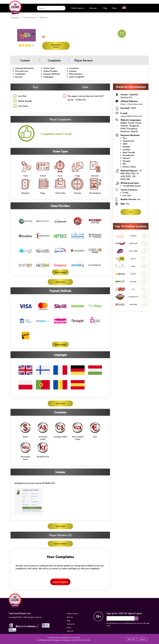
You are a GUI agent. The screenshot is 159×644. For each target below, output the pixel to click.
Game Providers (51, 71)
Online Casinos (78, 8)
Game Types (49, 68)
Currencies (74, 68)
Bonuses (94, 8)
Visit (131, 212)
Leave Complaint (77, 77)
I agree (143, 639)
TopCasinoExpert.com (20, 617)
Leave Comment (60, 544)
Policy (69, 631)
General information (25, 68)
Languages (48, 77)
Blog (105, 8)
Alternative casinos (56, 46)
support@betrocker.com (131, 116)
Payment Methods (52, 74)
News (114, 8)
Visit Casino (60, 282)
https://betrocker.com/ (132, 104)
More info (131, 639)
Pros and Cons (22, 71)
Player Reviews (76, 74)
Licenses (73, 71)
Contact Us (71, 628)
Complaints (20, 74)
